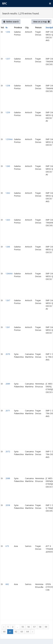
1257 (8, 59)
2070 (8, 354)
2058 (8, 505)
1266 (8, 247)
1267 (8, 300)
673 (7, 546)
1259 (8, 112)
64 (28, 632)
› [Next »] (33, 632)
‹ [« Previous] (4, 627)
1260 (8, 166)
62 (16, 632)
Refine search (11, 22)
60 (4, 632)
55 (23, 627)
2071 (8, 411)
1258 (8, 86)
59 (46, 627)
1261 (8, 327)
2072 (8, 451)
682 (7, 584)
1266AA (9, 273)
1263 (8, 220)
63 (22, 632)
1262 (8, 193)
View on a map (41, 22)
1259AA (9, 139)
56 (29, 627)
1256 (8, 32)
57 (34, 627)
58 (40, 627)
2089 (8, 384)
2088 (8, 478)
